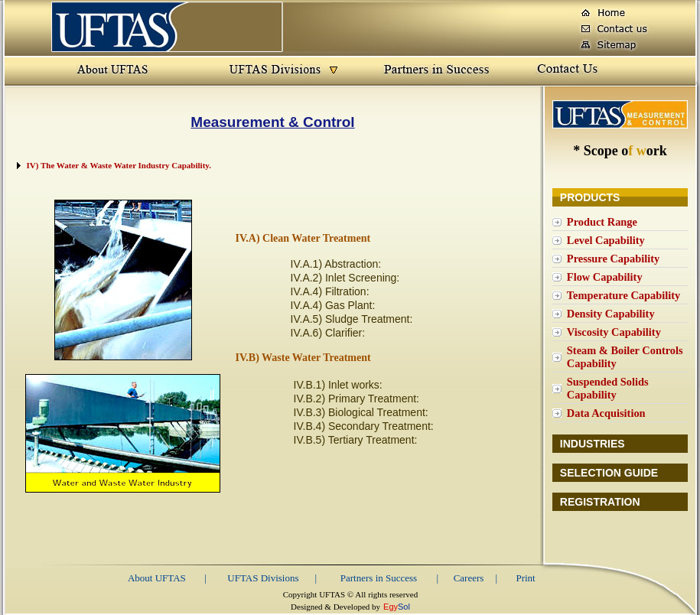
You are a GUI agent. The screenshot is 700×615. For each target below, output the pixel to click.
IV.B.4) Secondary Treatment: (364, 426)
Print (525, 578)
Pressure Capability (613, 259)
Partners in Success (379, 578)
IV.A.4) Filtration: (330, 291)
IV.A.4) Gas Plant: (333, 305)
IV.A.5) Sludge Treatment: (352, 319)
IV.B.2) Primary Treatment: (357, 399)
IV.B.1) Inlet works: (338, 385)
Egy (391, 607)
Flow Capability (605, 277)
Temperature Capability (623, 295)
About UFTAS (157, 578)
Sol (404, 607)
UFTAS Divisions (263, 578)
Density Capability (611, 314)
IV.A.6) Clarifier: (328, 333)
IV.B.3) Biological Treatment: (361, 412)
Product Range (602, 222)
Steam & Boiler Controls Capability (625, 357)
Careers (469, 578)
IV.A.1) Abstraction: (336, 264)
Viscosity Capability (614, 332)
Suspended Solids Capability (608, 388)
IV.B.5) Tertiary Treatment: (356, 440)
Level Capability (606, 240)
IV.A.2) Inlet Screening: (345, 278)
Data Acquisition (606, 413)
